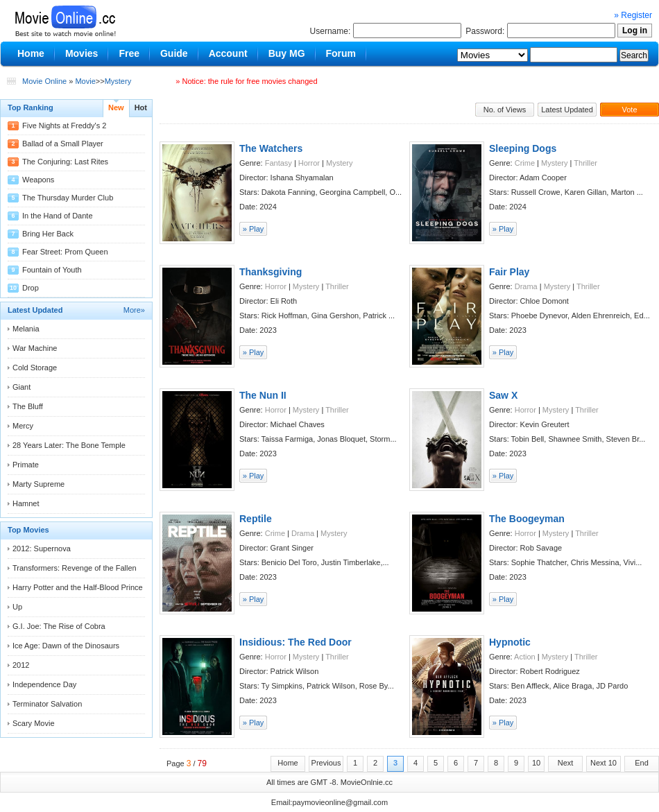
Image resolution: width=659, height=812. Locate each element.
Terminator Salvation (47, 704)
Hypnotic (510, 642)
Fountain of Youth (52, 270)
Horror (309, 163)
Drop (31, 288)
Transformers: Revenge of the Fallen (75, 568)
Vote (629, 110)
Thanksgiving (271, 272)
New (116, 107)
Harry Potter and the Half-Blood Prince (78, 587)
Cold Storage (35, 368)
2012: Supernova (42, 548)
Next (566, 763)
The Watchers (271, 148)
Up (17, 607)
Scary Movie (34, 723)
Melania (26, 329)
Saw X (503, 395)
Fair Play (509, 272)
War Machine (35, 348)
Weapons (38, 180)
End (642, 763)
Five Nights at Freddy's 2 (64, 126)
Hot (141, 107)
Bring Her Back (48, 234)
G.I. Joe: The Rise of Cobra (59, 626)
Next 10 (604, 763)
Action (525, 657)
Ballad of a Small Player (63, 144)
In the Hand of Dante (58, 216)
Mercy (23, 426)
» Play (254, 229)
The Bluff (28, 406)
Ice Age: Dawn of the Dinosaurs (66, 646)
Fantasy (279, 163)
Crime (525, 163)
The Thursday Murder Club (68, 198)
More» (134, 310)
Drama (526, 286)
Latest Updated (567, 110)
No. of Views (505, 110)
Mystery (118, 81)
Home (288, 763)
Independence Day (44, 684)
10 (536, 763)
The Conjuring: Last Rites (65, 162)
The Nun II (263, 395)
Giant (22, 387)
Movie (85, 81)
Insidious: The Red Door (296, 642)
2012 (21, 665)
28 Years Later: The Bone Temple (69, 445)
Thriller (585, 163)
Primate (26, 465)
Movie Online (44, 81)
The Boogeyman (527, 519)
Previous (326, 763)
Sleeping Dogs (523, 148)
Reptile (256, 519)
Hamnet (26, 503)
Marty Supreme (38, 484)
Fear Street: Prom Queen (65, 252)
